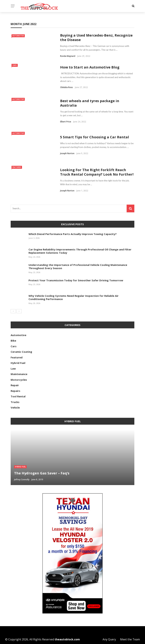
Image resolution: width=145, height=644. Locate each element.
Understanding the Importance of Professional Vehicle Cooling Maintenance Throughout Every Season (78, 267)
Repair (15, 385)
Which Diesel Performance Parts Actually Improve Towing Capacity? (73, 234)
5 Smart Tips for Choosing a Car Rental (95, 137)
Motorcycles (19, 380)
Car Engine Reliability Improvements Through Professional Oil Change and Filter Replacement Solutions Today (80, 251)
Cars (15, 65)
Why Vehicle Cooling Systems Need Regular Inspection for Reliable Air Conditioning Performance (74, 297)
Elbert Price (66, 122)
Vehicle (15, 407)
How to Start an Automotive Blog (90, 67)
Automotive (18, 36)
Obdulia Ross (66, 87)
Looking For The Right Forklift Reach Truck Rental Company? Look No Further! (97, 172)
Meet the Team (130, 639)
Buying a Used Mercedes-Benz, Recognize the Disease (96, 38)
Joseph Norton (67, 153)
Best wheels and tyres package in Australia (90, 103)
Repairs (15, 391)
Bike (13, 341)
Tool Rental (18, 396)
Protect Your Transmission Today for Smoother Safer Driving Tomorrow (76, 280)
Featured (17, 167)
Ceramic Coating (21, 352)
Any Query (109, 639)
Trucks (15, 402)
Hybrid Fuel (18, 363)
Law (13, 369)
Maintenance (19, 374)
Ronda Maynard (68, 56)
